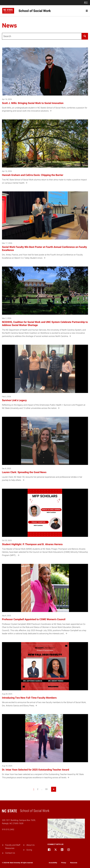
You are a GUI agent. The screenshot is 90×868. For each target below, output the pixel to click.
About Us (30, 845)
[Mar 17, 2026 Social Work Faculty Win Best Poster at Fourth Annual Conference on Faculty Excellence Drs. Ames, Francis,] (45, 227)
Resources (74, 863)
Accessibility (53, 863)
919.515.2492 (8, 829)
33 (46, 789)
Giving (29, 850)
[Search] (85, 36)
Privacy (64, 863)
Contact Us (10, 853)
